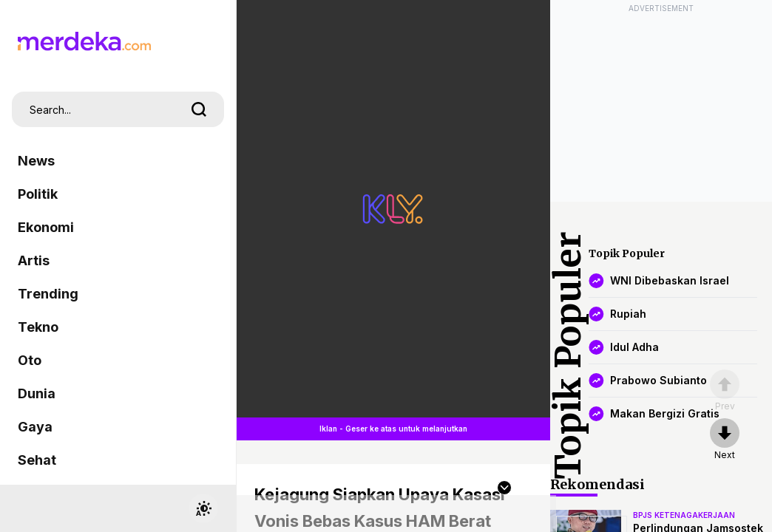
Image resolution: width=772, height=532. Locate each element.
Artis (34, 260)
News (36, 161)
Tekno (38, 327)
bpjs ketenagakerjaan (684, 515)
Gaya (35, 427)
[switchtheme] (203, 508)
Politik (38, 194)
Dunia (37, 393)
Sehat (37, 460)
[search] (199, 109)
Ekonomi (46, 227)
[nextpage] (725, 440)
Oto (30, 360)
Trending (48, 294)
